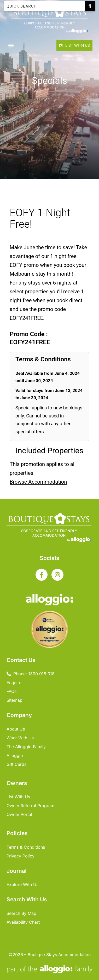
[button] (11, 45)
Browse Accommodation (38, 482)
